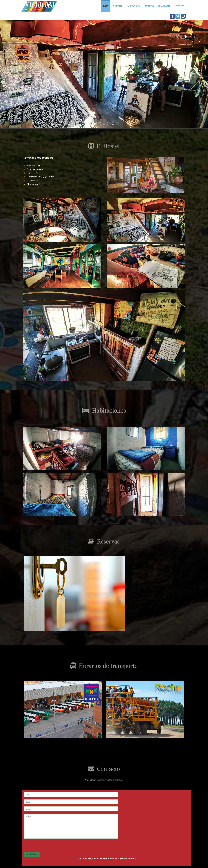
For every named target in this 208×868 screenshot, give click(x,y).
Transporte (164, 6)
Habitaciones (134, 6)
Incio (106, 6)
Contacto (179, 6)
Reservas (149, 6)
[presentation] (46, 846)
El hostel (118, 6)
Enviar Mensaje (32, 854)
